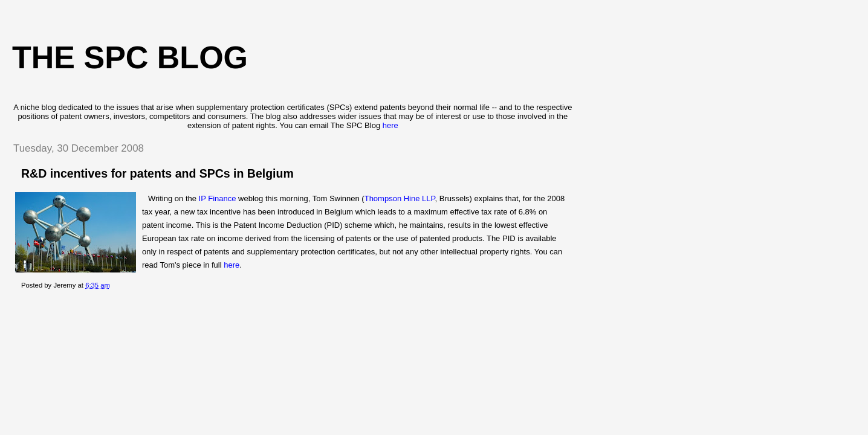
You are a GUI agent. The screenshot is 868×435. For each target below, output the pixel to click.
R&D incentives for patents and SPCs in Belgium (157, 173)
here (390, 125)
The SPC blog (130, 57)
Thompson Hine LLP (400, 198)
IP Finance (216, 198)
